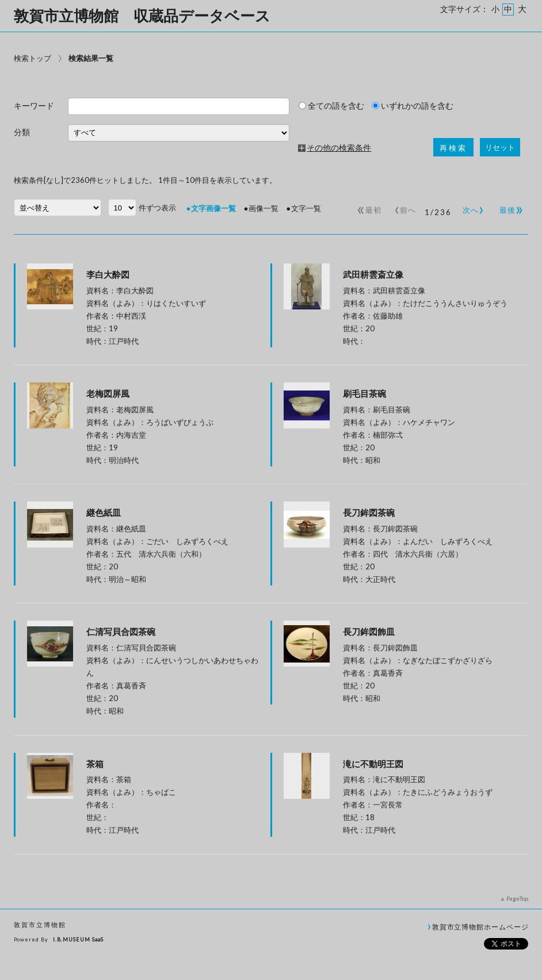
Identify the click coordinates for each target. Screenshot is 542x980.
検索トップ (33, 58)
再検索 (453, 148)
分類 (22, 133)
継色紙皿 (190, 512)
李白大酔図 (108, 274)
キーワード (34, 106)
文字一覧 (306, 208)
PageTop (517, 898)
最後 (509, 208)
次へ (471, 208)
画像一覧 (264, 208)
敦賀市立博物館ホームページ (480, 927)
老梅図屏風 (108, 393)
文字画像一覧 (213, 208)
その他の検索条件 (339, 148)
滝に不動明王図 (373, 764)
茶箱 (95, 764)
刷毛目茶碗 (364, 393)
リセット (500, 148)
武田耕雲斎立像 (373, 274)
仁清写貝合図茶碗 (190, 631)
